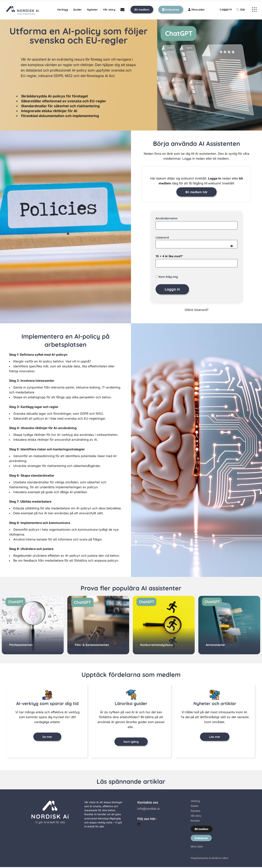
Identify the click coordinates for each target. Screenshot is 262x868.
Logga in (226, 9)
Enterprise (201, 839)
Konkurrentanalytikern (157, 645)
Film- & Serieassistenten (93, 645)
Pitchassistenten (21, 645)
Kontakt (195, 821)
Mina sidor (197, 847)
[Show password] (232, 246)
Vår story (196, 817)
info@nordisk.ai (149, 810)
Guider (195, 807)
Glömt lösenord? (197, 310)
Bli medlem (202, 830)
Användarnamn (167, 218)
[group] (33, 625)
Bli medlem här (197, 192)
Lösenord (162, 238)
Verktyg (195, 802)
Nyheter (195, 812)
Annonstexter (216, 645)
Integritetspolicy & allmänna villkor (210, 859)
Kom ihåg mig (167, 277)
